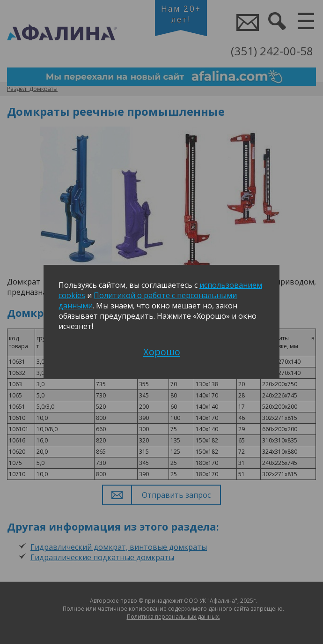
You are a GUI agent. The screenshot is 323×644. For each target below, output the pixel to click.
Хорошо (162, 352)
